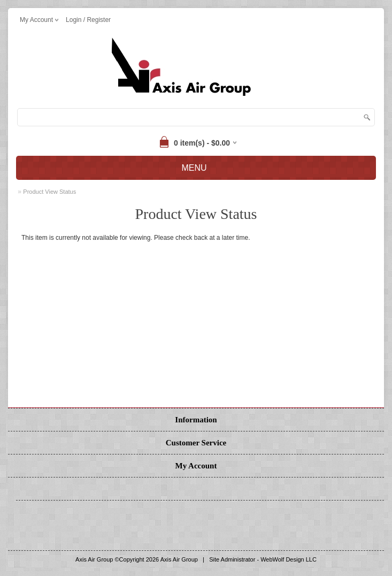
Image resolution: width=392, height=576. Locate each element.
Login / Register (88, 20)
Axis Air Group (179, 559)
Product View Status (49, 192)
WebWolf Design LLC (289, 559)
